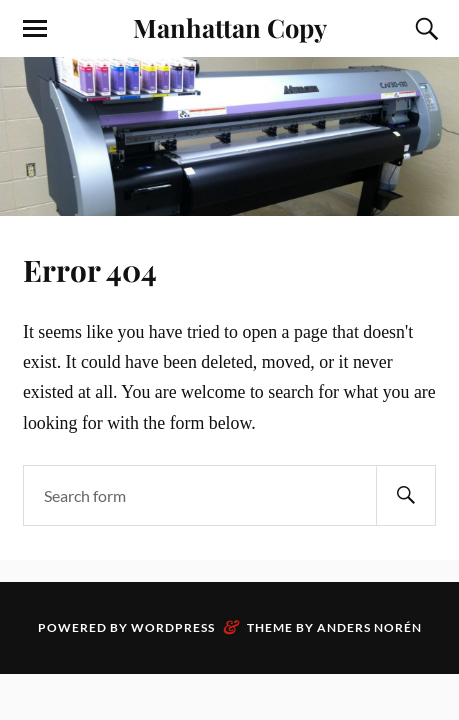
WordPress (173, 627)
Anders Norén (369, 627)
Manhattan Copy (230, 27)
